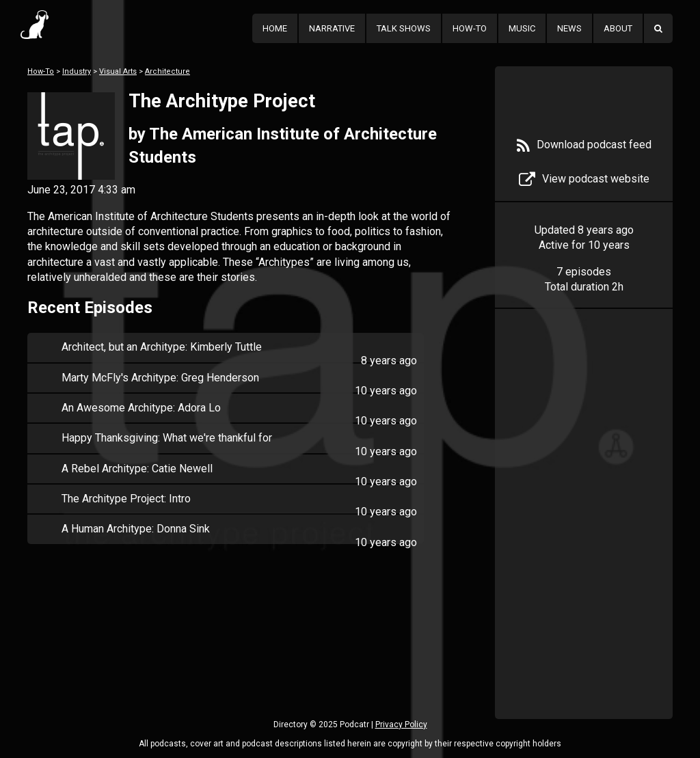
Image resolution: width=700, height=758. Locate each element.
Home (275, 28)
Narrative (332, 28)
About (618, 28)
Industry (77, 71)
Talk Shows (404, 28)
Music (522, 28)
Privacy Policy (401, 725)
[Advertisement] (584, 534)
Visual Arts (118, 71)
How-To (470, 28)
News (569, 28)
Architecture (167, 71)
